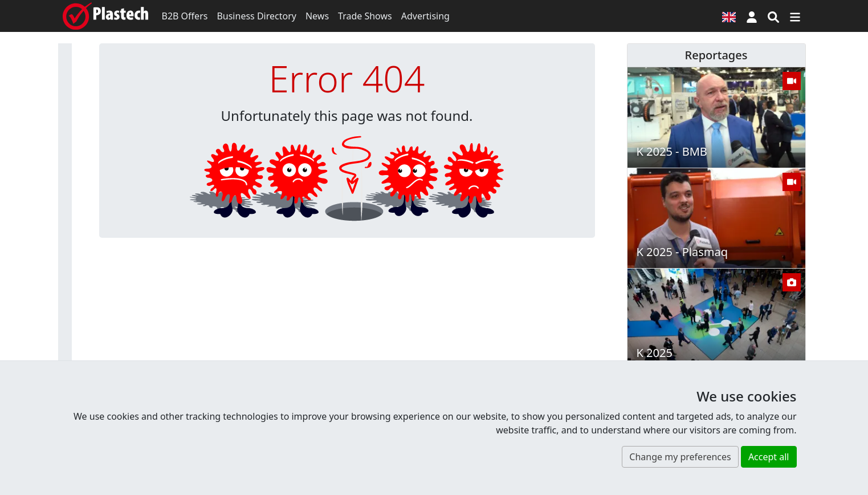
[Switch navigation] (795, 16)
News (317, 16)
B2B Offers (185, 16)
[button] (752, 16)
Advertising (425, 16)
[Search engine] (773, 16)
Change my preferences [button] (680, 457)
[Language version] (729, 16)
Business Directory (256, 16)
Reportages (716, 55)
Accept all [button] (769, 457)
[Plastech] (105, 16)
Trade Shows (365, 16)
